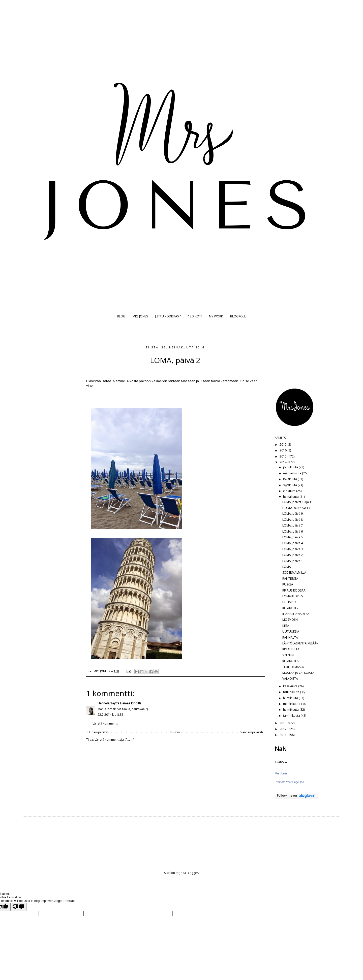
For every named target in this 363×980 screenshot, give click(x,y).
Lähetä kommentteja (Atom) (114, 740)
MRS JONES (140, 316)
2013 (283, 723)
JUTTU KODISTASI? (168, 316)
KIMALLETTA (291, 649)
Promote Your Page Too (289, 782)
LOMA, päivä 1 (293, 561)
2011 (283, 735)
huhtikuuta (291, 698)
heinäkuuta (291, 497)
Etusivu (175, 732)
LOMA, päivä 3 (293, 549)
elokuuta (290, 491)
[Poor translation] (18, 907)
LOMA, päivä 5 (293, 537)
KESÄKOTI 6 (290, 661)
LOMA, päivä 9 (293, 514)
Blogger (192, 873)
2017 (283, 445)
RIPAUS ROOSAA (294, 590)
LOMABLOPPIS (293, 596)
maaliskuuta (292, 704)
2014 (283, 462)
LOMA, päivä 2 (293, 555)
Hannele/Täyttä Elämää (114, 703)
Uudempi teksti (98, 732)
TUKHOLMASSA (293, 667)
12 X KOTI (195, 316)
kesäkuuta (291, 686)
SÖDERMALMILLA (294, 573)
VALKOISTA (290, 679)
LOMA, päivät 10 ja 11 (298, 502)
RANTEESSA (290, 579)
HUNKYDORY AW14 (296, 508)
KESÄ (286, 626)
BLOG (121, 316)
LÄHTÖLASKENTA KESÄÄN (300, 643)
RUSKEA (288, 584)
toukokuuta (292, 692)
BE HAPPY (289, 602)
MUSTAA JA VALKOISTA (298, 673)
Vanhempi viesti (252, 732)
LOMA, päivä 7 (293, 525)
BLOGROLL (238, 316)
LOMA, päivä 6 (293, 531)
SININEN (288, 655)
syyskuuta (290, 485)
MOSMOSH (290, 620)
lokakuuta (290, 479)
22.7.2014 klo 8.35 (110, 715)
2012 (283, 729)
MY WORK (216, 316)
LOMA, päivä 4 (293, 543)
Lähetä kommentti (105, 723)
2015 (283, 456)
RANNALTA (290, 638)
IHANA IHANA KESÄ (296, 614)
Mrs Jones (281, 773)
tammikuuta (292, 716)
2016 (283, 450)
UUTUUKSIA (291, 631)
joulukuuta (291, 467)
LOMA (287, 567)
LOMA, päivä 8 (293, 520)
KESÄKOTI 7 (290, 608)
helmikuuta (291, 710)
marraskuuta (293, 473)
